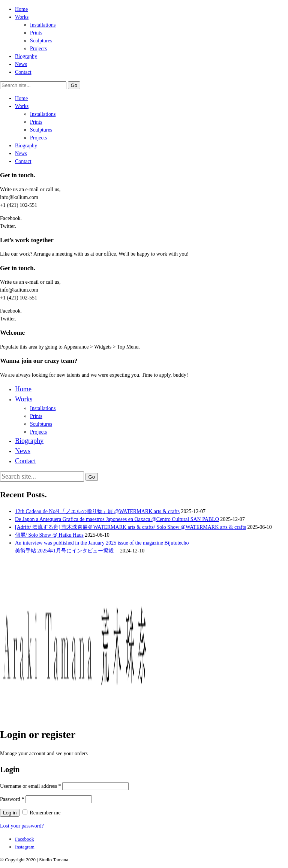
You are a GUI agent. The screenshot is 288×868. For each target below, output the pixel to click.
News (21, 64)
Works (22, 17)
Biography (26, 56)
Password (12, 799)
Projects (38, 49)
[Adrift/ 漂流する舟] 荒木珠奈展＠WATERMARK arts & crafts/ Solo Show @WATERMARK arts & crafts (130, 527)
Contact (23, 72)
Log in (10, 813)
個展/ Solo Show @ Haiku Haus (49, 535)
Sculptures (41, 41)
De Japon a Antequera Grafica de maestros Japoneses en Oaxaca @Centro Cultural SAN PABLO (117, 519)
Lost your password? (22, 826)
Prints (36, 33)
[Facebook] (25, 839)
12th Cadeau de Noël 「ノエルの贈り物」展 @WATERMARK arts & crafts (97, 511)
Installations (43, 25)
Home (21, 9)
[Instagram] (25, 847)
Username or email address (31, 786)
